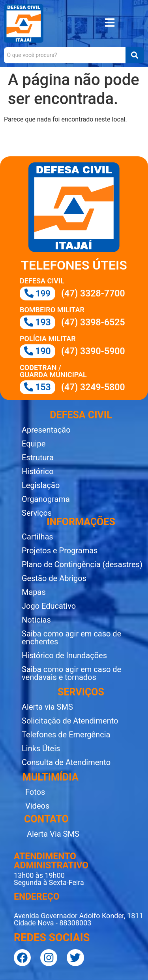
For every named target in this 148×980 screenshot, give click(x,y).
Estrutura (38, 458)
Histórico (38, 471)
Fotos (35, 792)
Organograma (46, 499)
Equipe (34, 444)
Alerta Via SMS (53, 834)
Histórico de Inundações (64, 655)
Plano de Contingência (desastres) (82, 564)
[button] (110, 24)
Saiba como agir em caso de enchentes (71, 638)
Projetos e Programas (60, 551)
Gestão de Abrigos (54, 578)
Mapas (34, 592)
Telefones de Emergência (66, 735)
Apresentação (46, 430)
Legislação (41, 485)
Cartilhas (37, 537)
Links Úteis (41, 748)
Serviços (37, 513)
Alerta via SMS (47, 707)
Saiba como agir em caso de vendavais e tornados (71, 673)
